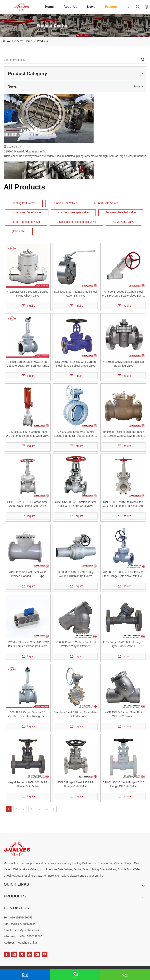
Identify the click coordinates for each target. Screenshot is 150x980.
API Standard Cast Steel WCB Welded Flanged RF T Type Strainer (28, 574)
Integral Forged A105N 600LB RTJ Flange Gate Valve (28, 784)
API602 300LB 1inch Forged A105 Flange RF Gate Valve (123, 784)
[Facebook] (7, 954)
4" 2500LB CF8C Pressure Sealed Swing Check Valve (28, 294)
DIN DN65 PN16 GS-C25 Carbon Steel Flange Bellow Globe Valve (75, 364)
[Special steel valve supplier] (17, 849)
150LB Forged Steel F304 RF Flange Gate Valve (75, 784)
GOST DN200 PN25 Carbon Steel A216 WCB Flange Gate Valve (28, 504)
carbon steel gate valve (26, 222)
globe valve (19, 231)
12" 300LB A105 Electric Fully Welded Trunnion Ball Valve (75, 574)
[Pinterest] (45, 954)
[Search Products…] (71, 60)
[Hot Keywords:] (143, 60)
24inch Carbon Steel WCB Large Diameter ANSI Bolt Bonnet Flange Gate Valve (28, 364)
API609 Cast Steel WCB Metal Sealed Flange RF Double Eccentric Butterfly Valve (75, 434)
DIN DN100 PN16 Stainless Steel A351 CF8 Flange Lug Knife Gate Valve (123, 504)
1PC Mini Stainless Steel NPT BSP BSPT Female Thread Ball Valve (28, 644)
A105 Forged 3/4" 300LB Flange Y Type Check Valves (123, 644)
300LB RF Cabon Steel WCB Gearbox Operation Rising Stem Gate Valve (28, 714)
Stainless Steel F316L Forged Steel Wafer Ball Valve (76, 294)
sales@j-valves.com (27, 930)
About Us (70, 7)
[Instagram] (37, 954)
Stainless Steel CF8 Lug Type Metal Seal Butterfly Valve (75, 714)
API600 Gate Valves (106, 203)
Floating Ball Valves (24, 203)
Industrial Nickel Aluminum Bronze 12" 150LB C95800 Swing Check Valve (123, 434)
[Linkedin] (14, 954)
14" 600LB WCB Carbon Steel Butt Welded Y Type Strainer (76, 644)
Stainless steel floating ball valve (76, 222)
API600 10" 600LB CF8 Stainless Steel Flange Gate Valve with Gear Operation (123, 574)
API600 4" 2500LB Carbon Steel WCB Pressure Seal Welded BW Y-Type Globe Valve (123, 294)
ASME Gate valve (124, 222)
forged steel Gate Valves (27, 212)
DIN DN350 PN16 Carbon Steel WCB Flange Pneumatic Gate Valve (28, 434)
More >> (139, 86)
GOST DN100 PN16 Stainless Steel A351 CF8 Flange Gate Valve (75, 504)
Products (112, 7)
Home (49, 7)
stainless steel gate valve (73, 212)
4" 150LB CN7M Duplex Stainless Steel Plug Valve (123, 364)
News (91, 7)
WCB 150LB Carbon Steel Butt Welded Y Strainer (123, 714)
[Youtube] (29, 954)
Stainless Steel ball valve (121, 212)
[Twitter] (22, 954)
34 (46, 809)
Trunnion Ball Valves (65, 203)
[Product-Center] (75, 25)
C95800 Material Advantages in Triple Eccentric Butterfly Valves (26, 153)
